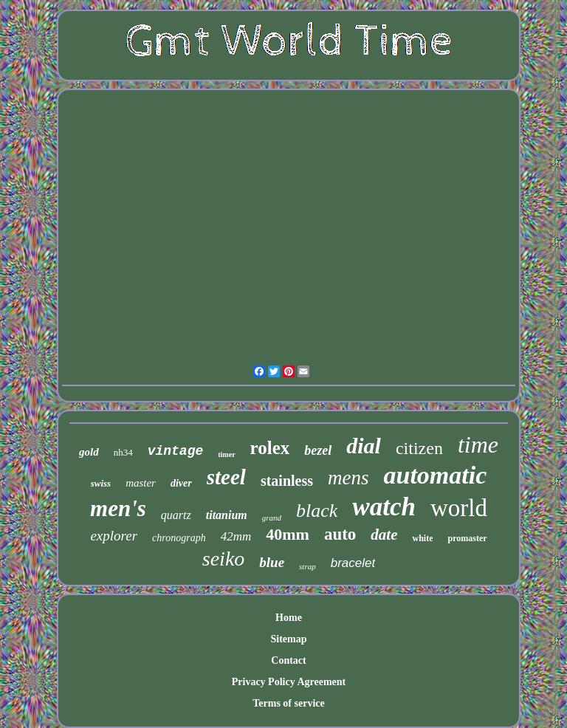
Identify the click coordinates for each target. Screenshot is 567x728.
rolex (270, 448)
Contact (288, 660)
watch (384, 507)
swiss (101, 483)
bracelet (353, 563)
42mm (236, 536)
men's (118, 508)
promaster (467, 538)
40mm (288, 534)
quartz (176, 515)
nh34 (123, 452)
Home (289, 618)
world (459, 508)
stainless (287, 481)
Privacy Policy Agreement (289, 682)
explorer (114, 536)
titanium (227, 515)
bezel (318, 450)
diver (181, 483)
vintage (176, 451)
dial (364, 446)
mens (348, 478)
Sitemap (288, 639)
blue (272, 562)
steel (226, 477)
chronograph (179, 538)
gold (89, 452)
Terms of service (288, 703)
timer (226, 454)
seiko (224, 559)
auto (340, 534)
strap (307, 566)
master (141, 483)
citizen (419, 448)
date (384, 535)
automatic (436, 475)
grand (272, 518)
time (478, 444)
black (317, 511)
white (422, 538)
